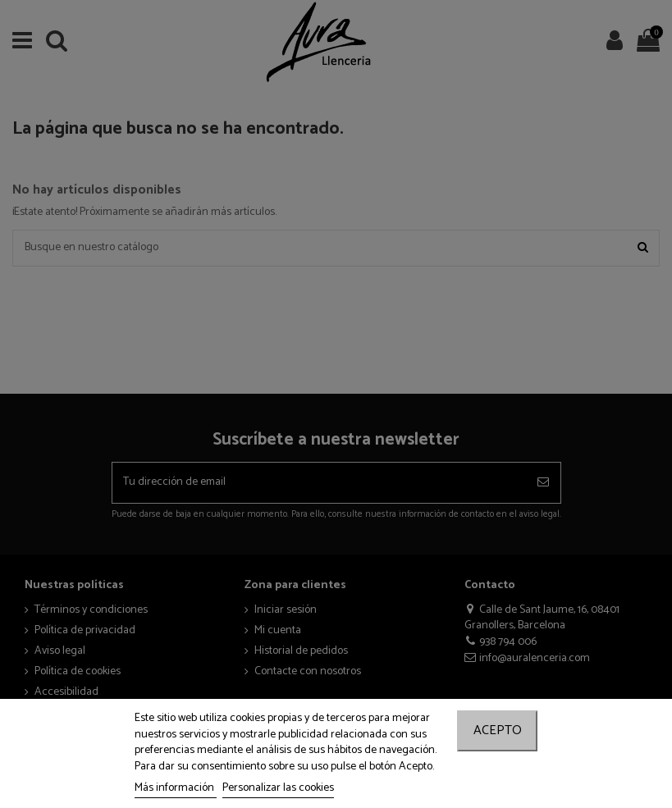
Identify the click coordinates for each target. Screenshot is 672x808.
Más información (176, 788)
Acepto (498, 730)
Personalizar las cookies (278, 788)
